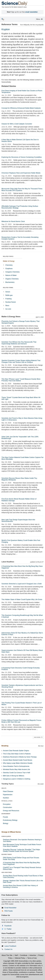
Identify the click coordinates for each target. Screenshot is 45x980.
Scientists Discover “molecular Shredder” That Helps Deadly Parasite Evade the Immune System (21, 850)
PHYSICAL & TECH (7, 801)
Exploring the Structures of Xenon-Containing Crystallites (22, 157)
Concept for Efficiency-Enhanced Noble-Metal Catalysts (21, 108)
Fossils (5, 817)
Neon (7, 305)
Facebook (8, 926)
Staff (16, 955)
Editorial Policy (20, 958)
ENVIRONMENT (6, 814)
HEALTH (4, 788)
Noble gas (9, 295)
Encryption (7, 804)
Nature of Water (11, 275)
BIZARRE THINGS (7, 854)
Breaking (5, 746)
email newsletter (32, 12)
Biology (6, 823)
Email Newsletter (10, 908)
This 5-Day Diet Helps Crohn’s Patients (17, 754)
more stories (38, 737)
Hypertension (8, 795)
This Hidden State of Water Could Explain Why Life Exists (22, 600)
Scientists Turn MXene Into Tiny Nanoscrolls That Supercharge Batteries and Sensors (19, 343)
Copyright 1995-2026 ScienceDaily (16, 961)
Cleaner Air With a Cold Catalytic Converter (17, 124)
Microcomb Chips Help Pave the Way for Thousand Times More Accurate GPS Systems (22, 190)
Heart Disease (8, 791)
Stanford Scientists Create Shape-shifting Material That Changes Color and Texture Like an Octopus (21, 361)
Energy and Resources (11, 811)
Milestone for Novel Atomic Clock (13, 221)
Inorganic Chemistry (12, 272)
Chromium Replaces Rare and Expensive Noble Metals (21, 173)
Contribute (24, 955)
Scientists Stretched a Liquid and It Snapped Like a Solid (22, 584)
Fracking (8, 299)
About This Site (7, 955)
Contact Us (8, 949)
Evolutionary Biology (10, 820)
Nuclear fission (11, 302)
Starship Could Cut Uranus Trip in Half (16, 773)
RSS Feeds (9, 911)
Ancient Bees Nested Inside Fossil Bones (18, 760)
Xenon (8, 292)
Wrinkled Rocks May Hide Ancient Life (16, 769)
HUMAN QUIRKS (6, 836)
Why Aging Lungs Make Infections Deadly (18, 763)
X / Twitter (8, 929)
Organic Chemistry (12, 279)
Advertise (33, 955)
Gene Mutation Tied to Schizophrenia (16, 766)
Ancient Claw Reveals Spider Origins (16, 751)
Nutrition (6, 798)
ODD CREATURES (7, 872)
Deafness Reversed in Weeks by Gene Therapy (20, 757)
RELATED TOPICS (8, 256)
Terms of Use (32, 958)
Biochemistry (10, 282)
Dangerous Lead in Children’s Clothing (17, 779)
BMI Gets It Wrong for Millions (14, 776)
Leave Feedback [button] (10, 946)
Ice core (8, 309)
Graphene (9, 269)
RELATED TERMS (8, 288)
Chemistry (9, 265)
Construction (7, 807)
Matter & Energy (9, 261)
